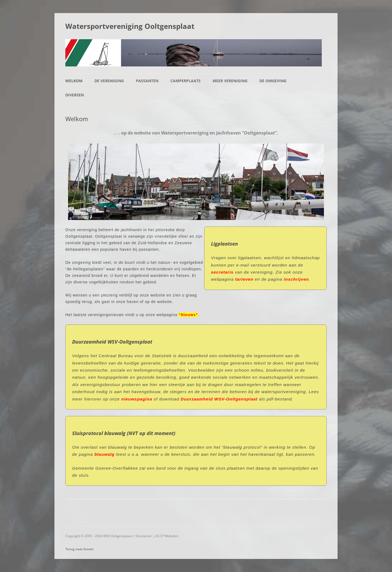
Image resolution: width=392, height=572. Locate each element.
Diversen (75, 95)
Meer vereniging (230, 81)
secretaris (222, 272)
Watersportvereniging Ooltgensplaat (130, 26)
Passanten (147, 81)
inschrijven (296, 279)
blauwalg (105, 454)
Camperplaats (186, 81)
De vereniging (109, 81)
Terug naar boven (79, 549)
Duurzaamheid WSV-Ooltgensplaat (219, 399)
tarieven (244, 279)
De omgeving (273, 81)
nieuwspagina (137, 399)
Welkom (74, 81)
